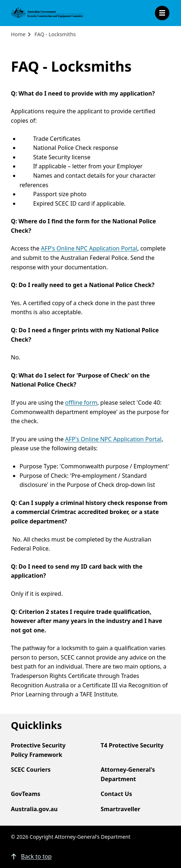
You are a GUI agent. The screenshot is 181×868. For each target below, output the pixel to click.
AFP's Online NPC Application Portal (89, 248)
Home (18, 34)
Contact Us (116, 794)
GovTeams (26, 794)
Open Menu (162, 13)
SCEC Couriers (31, 770)
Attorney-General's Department (128, 774)
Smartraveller (120, 809)
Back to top (36, 856)
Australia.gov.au (34, 809)
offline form (81, 403)
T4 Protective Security (132, 745)
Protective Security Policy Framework (38, 750)
